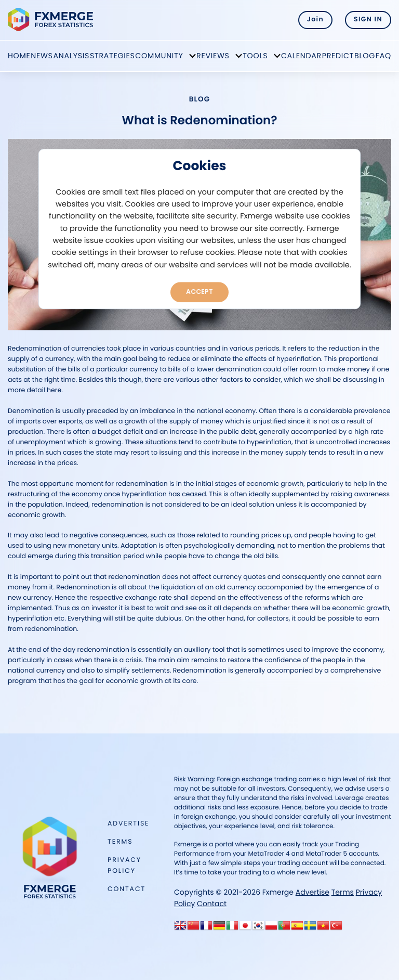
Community (159, 56)
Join (315, 20)
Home (19, 56)
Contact (127, 889)
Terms (120, 842)
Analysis (71, 56)
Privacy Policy (124, 865)
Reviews (213, 56)
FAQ (383, 56)
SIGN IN (368, 20)
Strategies (112, 56)
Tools (255, 56)
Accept (199, 292)
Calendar (301, 56)
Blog (365, 56)
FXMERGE (52, 20)
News (42, 56)
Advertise (128, 824)
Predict (338, 56)
